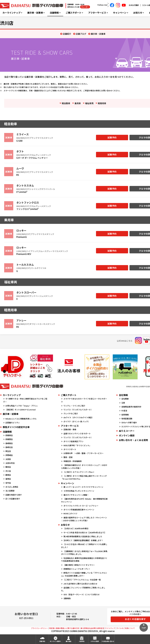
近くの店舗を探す (13, 499)
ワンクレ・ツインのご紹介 (74, 406)
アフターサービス (97, 13)
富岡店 (8, 479)
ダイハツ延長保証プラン (73, 441)
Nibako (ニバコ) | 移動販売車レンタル (21, 419)
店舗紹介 (67, 34)
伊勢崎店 (9, 455)
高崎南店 (9, 443)
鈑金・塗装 (68, 457)
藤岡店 (8, 475)
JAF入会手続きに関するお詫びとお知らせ (80, 584)
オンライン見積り (55, 641)
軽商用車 (102, 103)
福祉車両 (89, 103)
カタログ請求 (134, 5)
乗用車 (78, 103)
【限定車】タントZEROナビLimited (21, 410)
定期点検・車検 (70, 429)
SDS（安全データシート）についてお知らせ (82, 594)
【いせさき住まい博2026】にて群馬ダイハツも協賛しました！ (84, 546)
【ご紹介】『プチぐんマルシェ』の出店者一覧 (82, 580)
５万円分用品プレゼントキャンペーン (79, 491)
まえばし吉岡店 (12, 487)
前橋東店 (9, 435)
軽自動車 (66, 103)
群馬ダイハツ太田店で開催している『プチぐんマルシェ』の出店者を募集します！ (84, 574)
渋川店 (8, 471)
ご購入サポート (74, 13)
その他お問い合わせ (108, 641)
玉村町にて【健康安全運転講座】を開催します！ (83, 540)
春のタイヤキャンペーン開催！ (76, 495)
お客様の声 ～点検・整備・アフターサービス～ (83, 453)
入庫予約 (82, 641)
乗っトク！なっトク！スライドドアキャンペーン (83, 487)
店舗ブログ (81, 34)
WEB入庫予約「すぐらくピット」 (77, 445)
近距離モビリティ (13, 423)
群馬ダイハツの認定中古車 (16, 427)
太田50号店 (10, 463)
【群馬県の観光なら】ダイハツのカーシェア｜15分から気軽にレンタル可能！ (84, 467)
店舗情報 (54, 13)
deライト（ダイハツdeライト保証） (79, 417)
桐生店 (8, 451)
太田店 (8, 459)
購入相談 (69, 641)
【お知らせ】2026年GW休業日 (76, 528)
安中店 (8, 483)
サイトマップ (110, 628)
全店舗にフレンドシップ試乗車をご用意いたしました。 (83, 589)
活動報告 (67, 598)
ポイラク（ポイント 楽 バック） (77, 421)
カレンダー (85, 7)
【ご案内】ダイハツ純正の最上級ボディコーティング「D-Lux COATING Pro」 (84, 477)
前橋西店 (9, 439)
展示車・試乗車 (35, 13)
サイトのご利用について (126, 628)
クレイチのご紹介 (71, 414)
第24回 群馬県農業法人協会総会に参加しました (83, 536)
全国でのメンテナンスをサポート (77, 434)
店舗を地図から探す (14, 495)
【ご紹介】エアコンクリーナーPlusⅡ (79, 472)
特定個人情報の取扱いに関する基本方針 (64, 628)
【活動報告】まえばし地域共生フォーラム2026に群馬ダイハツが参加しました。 (84, 553)
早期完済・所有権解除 (73, 461)
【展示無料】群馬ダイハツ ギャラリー (79, 565)
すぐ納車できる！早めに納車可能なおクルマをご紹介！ (25, 400)
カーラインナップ (11, 13)
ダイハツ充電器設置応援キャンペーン (79, 510)
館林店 (8, 467)
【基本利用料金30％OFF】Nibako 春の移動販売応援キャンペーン (84, 500)
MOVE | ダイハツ (70, 513)
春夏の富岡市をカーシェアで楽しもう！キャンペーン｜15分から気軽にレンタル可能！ (84, 519)
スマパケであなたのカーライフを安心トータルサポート (84, 400)
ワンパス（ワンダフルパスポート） (78, 410)
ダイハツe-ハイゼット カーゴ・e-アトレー (81, 506)
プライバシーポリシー (39, 628)
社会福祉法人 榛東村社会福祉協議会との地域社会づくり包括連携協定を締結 (84, 560)
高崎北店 (9, 447)
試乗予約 (112, 137)
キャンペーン (120, 13)
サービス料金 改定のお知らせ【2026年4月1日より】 (85, 532)
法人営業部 (10, 491)
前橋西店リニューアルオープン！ (77, 569)
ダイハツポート (70, 449)
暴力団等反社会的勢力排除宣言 (92, 628)
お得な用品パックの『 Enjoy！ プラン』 (22, 406)
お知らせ (138, 13)
